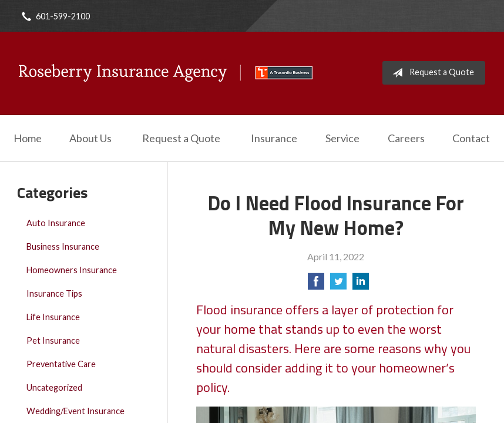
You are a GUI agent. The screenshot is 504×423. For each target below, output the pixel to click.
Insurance (274, 138)
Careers (406, 138)
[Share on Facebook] (316, 285)
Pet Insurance (53, 340)
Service (342, 138)
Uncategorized (54, 387)
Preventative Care (61, 364)
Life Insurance (53, 317)
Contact (471, 138)
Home (28, 138)
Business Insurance (63, 246)
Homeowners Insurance (72, 270)
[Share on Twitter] (338, 285)
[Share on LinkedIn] (361, 285)
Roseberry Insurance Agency (166, 73)
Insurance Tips (54, 293)
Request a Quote (431, 73)
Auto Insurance (56, 223)
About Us (90, 138)
